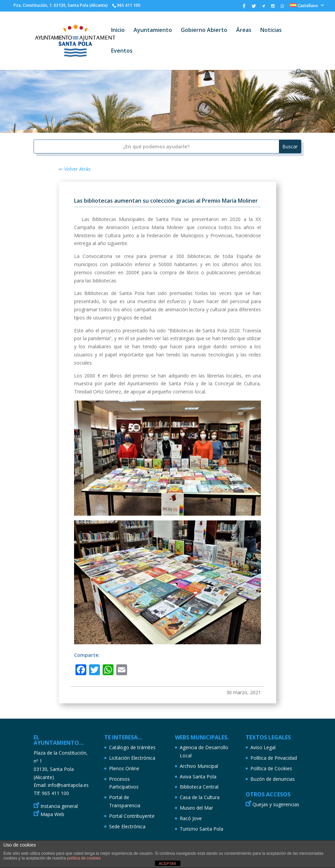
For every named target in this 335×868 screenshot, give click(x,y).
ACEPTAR (167, 864)
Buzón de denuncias (273, 779)
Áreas (244, 31)
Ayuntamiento (153, 31)
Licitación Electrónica (132, 758)
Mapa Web (52, 814)
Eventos (122, 51)
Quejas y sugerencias (276, 804)
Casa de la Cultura (200, 797)
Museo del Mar (196, 808)
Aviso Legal (263, 747)
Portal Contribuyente (132, 816)
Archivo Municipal (199, 766)
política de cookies (84, 858)
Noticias (271, 31)
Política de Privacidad (274, 758)
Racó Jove (191, 818)
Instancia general (59, 806)
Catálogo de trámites (132, 747)
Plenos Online (124, 768)
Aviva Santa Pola (198, 777)
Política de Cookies (271, 768)
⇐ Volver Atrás (75, 169)
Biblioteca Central (199, 787)
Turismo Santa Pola (201, 829)
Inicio (118, 31)
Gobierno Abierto (204, 31)
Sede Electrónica (127, 826)
